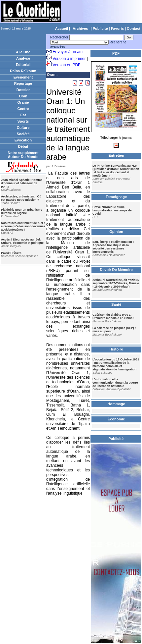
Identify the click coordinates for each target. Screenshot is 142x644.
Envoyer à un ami (68, 52)
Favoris (117, 28)
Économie (116, 419)
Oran (23, 96)
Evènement (23, 77)
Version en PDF (66, 65)
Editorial (23, 65)
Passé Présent (11, 253)
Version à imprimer (69, 59)
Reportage (23, 83)
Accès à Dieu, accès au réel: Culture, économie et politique (22, 241)
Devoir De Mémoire (116, 270)
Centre (23, 109)
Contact (134, 28)
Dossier (23, 90)
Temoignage (116, 197)
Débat (23, 146)
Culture (23, 128)
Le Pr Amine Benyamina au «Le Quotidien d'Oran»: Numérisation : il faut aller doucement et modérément (116, 171)
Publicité (100, 28)
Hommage (116, 404)
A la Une (23, 52)
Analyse (23, 58)
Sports (23, 121)
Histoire (116, 349)
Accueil (62, 28)
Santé (116, 304)
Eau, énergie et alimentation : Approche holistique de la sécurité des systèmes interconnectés (113, 247)
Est (23, 115)
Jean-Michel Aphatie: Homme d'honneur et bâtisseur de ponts (22, 183)
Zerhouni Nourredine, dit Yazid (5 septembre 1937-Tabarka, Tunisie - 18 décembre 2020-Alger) (116, 283)
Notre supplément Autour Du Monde (23, 155)
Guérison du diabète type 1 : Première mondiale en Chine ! (113, 316)
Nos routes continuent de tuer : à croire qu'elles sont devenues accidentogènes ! (23, 226)
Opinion (116, 232)
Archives (80, 28)
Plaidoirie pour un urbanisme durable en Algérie (22, 211)
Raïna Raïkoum (23, 71)
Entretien (116, 155)
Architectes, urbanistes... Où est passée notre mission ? (21, 198)
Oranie (23, 102)
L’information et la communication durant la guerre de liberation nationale (115, 383)
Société (23, 134)
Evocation (23, 140)
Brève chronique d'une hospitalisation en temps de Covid (112, 210)
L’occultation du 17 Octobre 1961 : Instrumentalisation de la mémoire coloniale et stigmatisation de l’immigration (116, 364)
